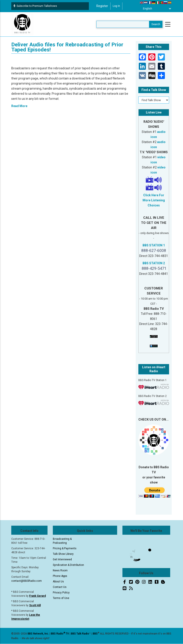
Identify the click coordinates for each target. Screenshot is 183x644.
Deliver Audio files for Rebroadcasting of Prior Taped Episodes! (67, 47)
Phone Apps (60, 576)
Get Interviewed (62, 559)
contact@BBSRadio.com (27, 581)
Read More (19, 106)
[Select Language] (156, 9)
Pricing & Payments (65, 548)
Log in (116, 6)
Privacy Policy (61, 593)
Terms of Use (61, 598)
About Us (58, 582)
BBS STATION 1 (154, 245)
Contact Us (60, 587)
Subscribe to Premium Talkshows (35, 6)
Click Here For (154, 195)
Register (102, 6)
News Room (60, 570)
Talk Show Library (63, 554)
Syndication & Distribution (68, 565)
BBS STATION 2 (154, 263)
